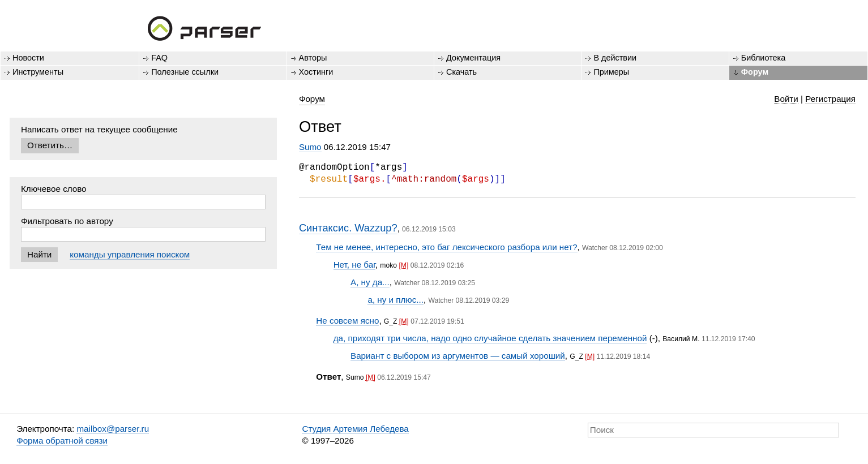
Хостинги (316, 72)
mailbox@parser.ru (113, 429)
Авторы (313, 58)
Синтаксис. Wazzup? (348, 228)
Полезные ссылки (185, 72)
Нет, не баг (354, 265)
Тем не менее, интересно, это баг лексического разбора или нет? (446, 247)
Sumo (310, 147)
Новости (28, 58)
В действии (615, 58)
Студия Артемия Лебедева (355, 429)
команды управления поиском (130, 254)
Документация (473, 58)
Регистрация (830, 99)
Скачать (461, 72)
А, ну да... (370, 282)
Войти (786, 99)
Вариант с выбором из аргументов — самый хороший (458, 356)
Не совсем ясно (347, 321)
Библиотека (764, 58)
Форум (755, 72)
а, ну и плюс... (395, 300)
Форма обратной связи (62, 441)
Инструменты (38, 72)
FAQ (159, 58)
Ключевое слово (54, 189)
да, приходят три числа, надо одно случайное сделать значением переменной (490, 338)
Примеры (611, 72)
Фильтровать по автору (67, 221)
